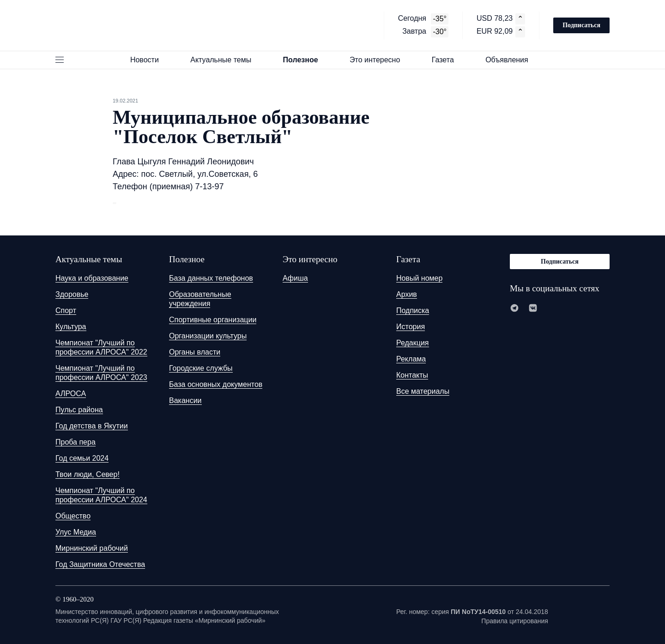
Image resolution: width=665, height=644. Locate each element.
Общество (73, 516)
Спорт (66, 310)
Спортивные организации (213, 320)
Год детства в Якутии (92, 426)
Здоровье (72, 294)
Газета (447, 60)
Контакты (412, 375)
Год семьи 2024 (82, 458)
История (411, 327)
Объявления (511, 60)
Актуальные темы (225, 60)
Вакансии (185, 400)
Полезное (305, 60)
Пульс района (79, 410)
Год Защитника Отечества (100, 564)
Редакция (413, 343)
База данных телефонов (211, 278)
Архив (407, 294)
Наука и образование (92, 278)
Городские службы (201, 368)
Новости (149, 60)
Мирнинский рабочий (92, 548)
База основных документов (216, 384)
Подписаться (581, 25)
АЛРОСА (71, 394)
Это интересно (379, 60)
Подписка (413, 310)
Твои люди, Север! (88, 474)
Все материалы (423, 391)
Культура (71, 327)
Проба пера (76, 442)
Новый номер (419, 278)
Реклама (411, 359)
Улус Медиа (76, 532)
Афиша (295, 278)
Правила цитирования (515, 621)
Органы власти (195, 352)
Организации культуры (208, 336)
